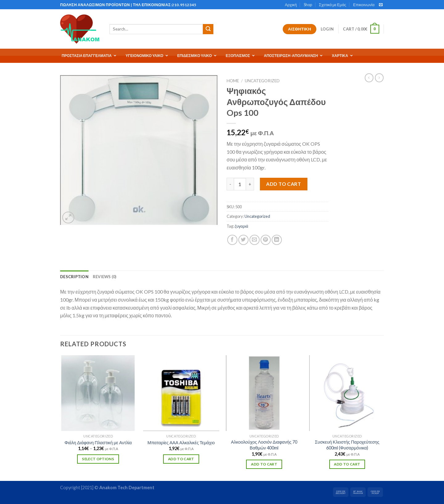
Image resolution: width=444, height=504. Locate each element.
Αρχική (291, 5)
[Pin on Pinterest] (266, 240)
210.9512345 (184, 5)
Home (233, 81)
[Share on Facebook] (232, 240)
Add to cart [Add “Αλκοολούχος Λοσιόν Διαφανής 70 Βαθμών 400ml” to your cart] (264, 464)
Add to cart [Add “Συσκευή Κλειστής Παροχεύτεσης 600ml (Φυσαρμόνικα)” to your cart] (347, 464)
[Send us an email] (381, 5)
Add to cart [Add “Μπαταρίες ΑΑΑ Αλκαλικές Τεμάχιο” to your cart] (181, 459)
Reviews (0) (105, 277)
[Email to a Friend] (255, 240)
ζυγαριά (241, 226)
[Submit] (208, 29)
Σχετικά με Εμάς (332, 5)
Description (74, 277)
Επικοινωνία (364, 5)
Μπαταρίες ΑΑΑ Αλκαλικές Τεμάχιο (181, 443)
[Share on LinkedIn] (277, 240)
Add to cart (284, 184)
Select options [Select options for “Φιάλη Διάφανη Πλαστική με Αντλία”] (98, 459)
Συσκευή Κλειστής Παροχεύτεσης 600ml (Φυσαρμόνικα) (347, 445)
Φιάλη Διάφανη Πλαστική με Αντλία (98, 443)
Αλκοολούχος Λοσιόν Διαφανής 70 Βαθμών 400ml (264, 445)
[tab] (74, 277)
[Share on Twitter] (243, 240)
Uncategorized (262, 81)
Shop (308, 5)
